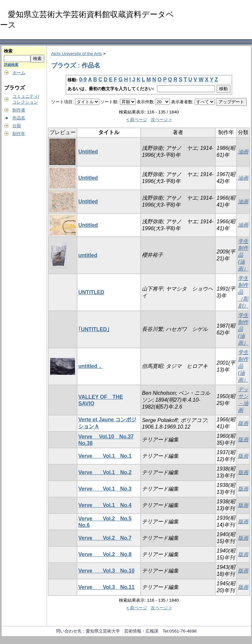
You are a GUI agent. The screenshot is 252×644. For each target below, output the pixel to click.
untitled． (90, 366)
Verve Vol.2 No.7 (105, 538)
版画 (243, 423)
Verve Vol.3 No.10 (106, 571)
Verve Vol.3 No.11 (106, 587)
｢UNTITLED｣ (94, 329)
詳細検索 (11, 65)
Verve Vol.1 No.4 (105, 505)
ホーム (19, 73)
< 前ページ (137, 120)
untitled (88, 255)
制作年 (19, 134)
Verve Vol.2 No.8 (105, 554)
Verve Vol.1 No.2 (105, 472)
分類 (17, 126)
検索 (8, 51)
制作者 (19, 110)
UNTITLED (91, 292)
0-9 (83, 80)
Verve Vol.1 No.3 (105, 489)
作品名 (19, 118)
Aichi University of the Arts (77, 54)
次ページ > (161, 120)
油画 (243, 152)
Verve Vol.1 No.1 (105, 456)
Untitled (88, 152)
